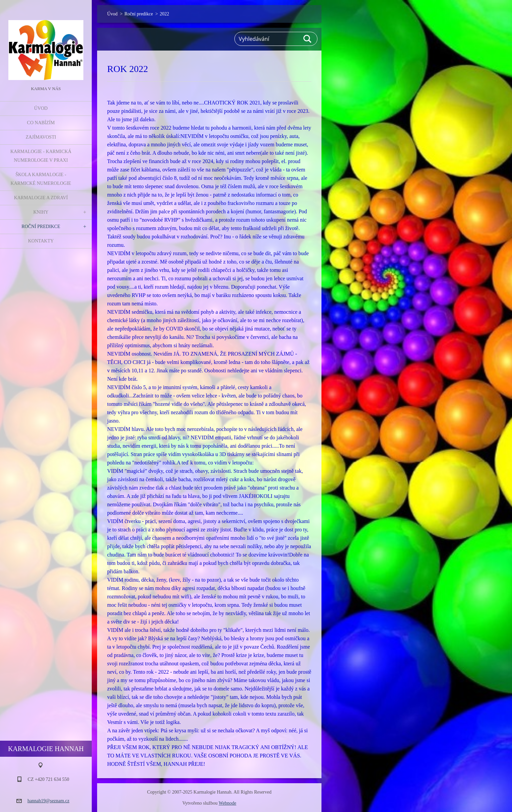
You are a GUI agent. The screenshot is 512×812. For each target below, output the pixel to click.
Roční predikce (41, 227)
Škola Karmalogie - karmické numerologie (41, 179)
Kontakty (41, 241)
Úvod (41, 108)
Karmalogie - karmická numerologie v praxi (41, 156)
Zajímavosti (41, 137)
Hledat (308, 39)
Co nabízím (41, 123)
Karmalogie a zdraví (41, 198)
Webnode (228, 803)
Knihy (41, 212)
